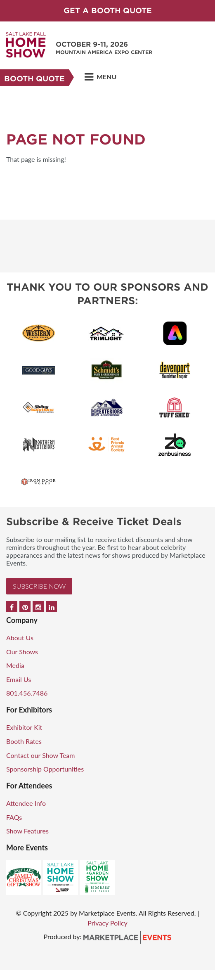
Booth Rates (24, 741)
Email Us (19, 679)
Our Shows (22, 652)
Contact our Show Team (41, 755)
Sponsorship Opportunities (45, 769)
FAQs (14, 817)
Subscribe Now (39, 586)
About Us (20, 638)
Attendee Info (26, 803)
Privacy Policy (107, 923)
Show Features (27, 831)
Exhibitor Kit (24, 727)
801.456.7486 (27, 693)
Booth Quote (34, 79)
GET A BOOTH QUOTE (108, 11)
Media (15, 665)
